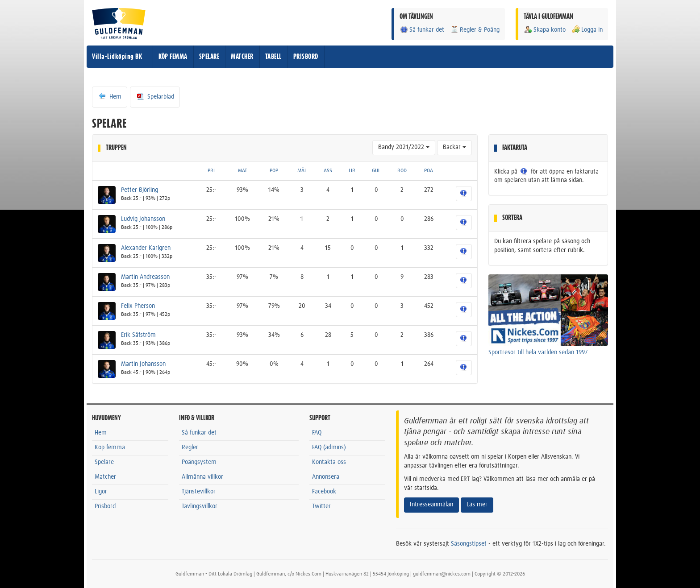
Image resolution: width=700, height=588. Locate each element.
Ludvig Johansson (143, 219)
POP (274, 171)
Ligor (101, 492)
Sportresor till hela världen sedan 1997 (538, 352)
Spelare (104, 462)
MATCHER (242, 57)
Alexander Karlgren (146, 248)
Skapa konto (545, 30)
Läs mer (477, 505)
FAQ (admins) (329, 447)
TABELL (273, 57)
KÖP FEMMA (173, 57)
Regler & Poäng (475, 30)
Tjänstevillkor (199, 492)
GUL (376, 171)
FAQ (317, 433)
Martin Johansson (143, 364)
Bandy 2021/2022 (404, 147)
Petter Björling (140, 190)
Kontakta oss (329, 462)
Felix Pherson (138, 306)
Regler (190, 447)
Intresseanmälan (431, 505)
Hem (110, 96)
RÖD (402, 171)
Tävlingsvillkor (200, 506)
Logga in (587, 30)
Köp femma (110, 447)
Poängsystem (199, 462)
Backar (454, 147)
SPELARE (209, 57)
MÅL (302, 171)
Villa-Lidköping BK (117, 57)
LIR (352, 171)
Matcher (105, 477)
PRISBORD (306, 57)
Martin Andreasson (145, 277)
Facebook (324, 492)
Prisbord (105, 506)
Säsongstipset (469, 544)
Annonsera (326, 477)
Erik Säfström (138, 335)
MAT (242, 171)
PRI (211, 171)
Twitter (321, 506)
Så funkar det (422, 30)
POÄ (429, 171)
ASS (328, 171)
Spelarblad (155, 96)
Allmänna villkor (202, 477)
